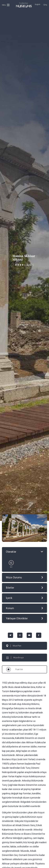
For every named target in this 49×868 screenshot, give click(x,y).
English (38, 4)
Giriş (45, 5)
